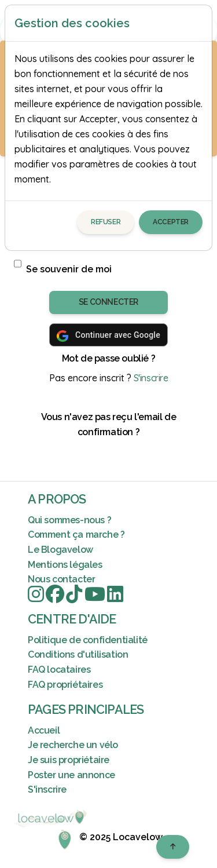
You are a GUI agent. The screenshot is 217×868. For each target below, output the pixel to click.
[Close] (198, 23)
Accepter (171, 222)
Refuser (106, 222)
